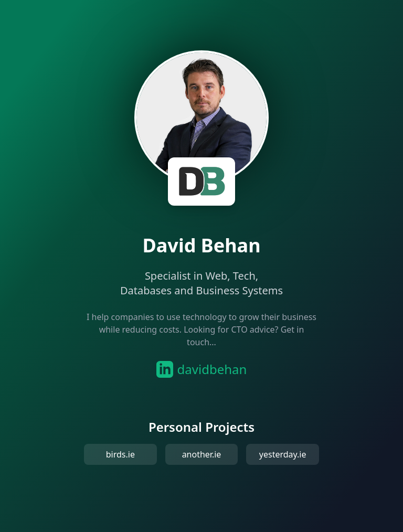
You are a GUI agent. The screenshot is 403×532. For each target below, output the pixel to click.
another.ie (202, 454)
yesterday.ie (283, 454)
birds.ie (120, 454)
